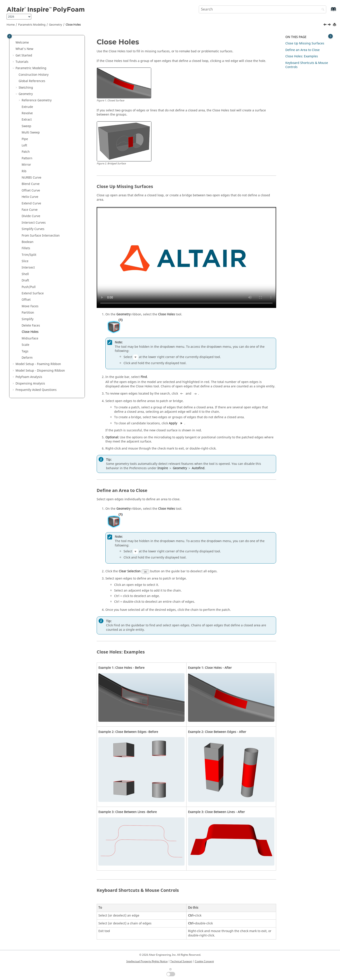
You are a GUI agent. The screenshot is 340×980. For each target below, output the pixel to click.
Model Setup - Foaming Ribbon (38, 364)
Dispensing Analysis (30, 384)
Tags (25, 351)
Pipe (25, 139)
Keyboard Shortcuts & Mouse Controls (307, 65)
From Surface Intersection (41, 236)
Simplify (28, 319)
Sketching (26, 88)
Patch (26, 152)
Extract (27, 120)
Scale (25, 345)
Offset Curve (31, 191)
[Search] (322, 10)
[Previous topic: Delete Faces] (325, 25)
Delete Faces (31, 326)
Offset (26, 300)
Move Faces (30, 306)
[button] (14, 43)
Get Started (24, 55)
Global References (32, 81)
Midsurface (30, 338)
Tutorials (22, 62)
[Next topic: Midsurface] (330, 25)
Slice (25, 261)
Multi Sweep (31, 133)
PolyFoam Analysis (29, 377)
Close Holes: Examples (302, 56)
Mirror (26, 165)
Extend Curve (31, 203)
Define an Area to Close (303, 50)
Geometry (56, 25)
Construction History (34, 75)
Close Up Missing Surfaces (305, 43)
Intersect (28, 268)
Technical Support (181, 961)
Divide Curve (31, 216)
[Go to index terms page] (329, 11)
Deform (27, 358)
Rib (24, 171)
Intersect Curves (34, 223)
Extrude (27, 107)
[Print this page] (335, 25)
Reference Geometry (37, 100)
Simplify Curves (33, 229)
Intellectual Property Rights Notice (147, 961)
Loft (24, 145)
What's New (24, 49)
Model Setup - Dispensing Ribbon (40, 371)
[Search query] (262, 9)
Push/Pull (29, 287)
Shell (25, 274)
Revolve (27, 113)
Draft (25, 280)
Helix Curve (30, 197)
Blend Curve (31, 184)
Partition (28, 313)
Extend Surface (33, 293)
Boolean (28, 242)
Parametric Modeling (32, 25)
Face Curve (30, 210)
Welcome (22, 43)
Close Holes (73, 25)
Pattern (27, 158)
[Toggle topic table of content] (330, 36)
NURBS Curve (31, 178)
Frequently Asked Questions (36, 390)
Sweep (26, 126)
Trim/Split (29, 255)
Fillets (26, 248)
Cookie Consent (204, 961)
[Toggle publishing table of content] (10, 36)
